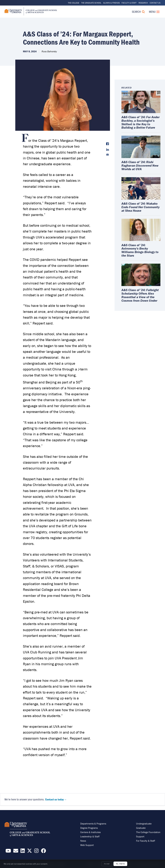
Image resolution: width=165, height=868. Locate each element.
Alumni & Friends (111, 3)
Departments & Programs (93, 824)
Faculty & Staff (129, 3)
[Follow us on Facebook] (43, 852)
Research (143, 3)
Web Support (87, 845)
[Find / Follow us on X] (30, 852)
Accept (107, 864)
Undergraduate (144, 824)
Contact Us (155, 3)
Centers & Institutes (90, 832)
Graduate (141, 828)
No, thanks (120, 864)
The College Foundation (148, 832)
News (83, 841)
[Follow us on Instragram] (36, 852)
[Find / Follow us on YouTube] (8, 852)
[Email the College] (16, 852)
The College (74, 3)
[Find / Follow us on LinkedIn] (23, 852)
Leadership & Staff (90, 836)
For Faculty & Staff (146, 841)
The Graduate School (91, 3)
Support (140, 836)
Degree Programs (89, 828)
